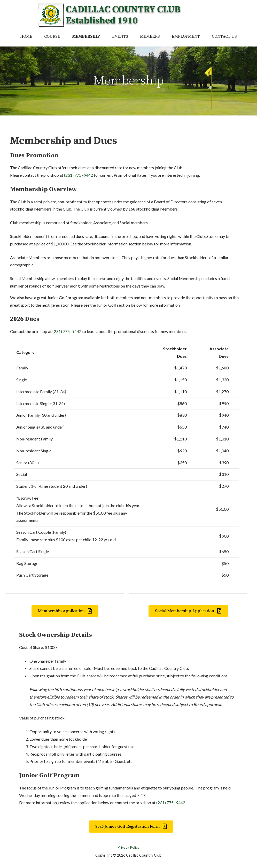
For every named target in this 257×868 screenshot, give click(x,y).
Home (26, 36)
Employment (186, 36)
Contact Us (224, 36)
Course (52, 36)
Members (150, 36)
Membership (86, 36)
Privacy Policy (128, 847)
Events (120, 36)
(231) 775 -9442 (79, 175)
